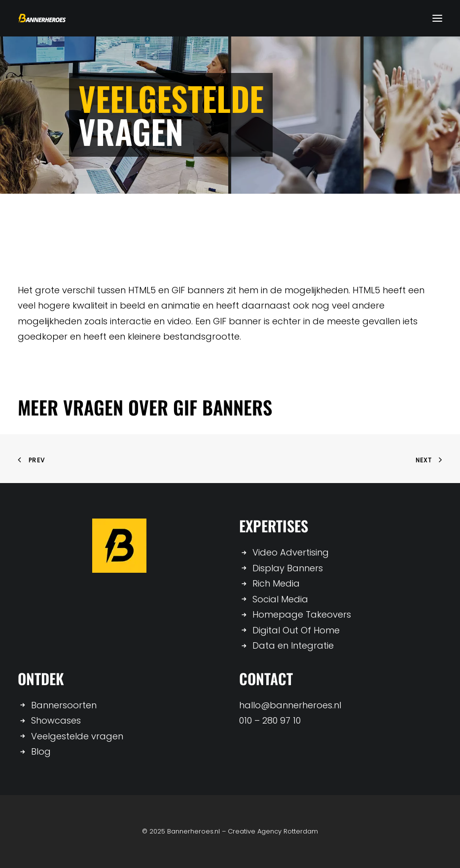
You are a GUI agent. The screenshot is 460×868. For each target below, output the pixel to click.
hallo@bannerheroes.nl (290, 705)
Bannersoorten (64, 705)
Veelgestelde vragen (77, 736)
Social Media (280, 599)
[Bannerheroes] (42, 18)
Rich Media (276, 583)
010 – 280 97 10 (270, 720)
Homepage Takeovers (302, 614)
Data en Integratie (293, 645)
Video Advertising (291, 552)
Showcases (56, 720)
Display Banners (288, 568)
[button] (437, 18)
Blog (41, 751)
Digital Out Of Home (296, 630)
